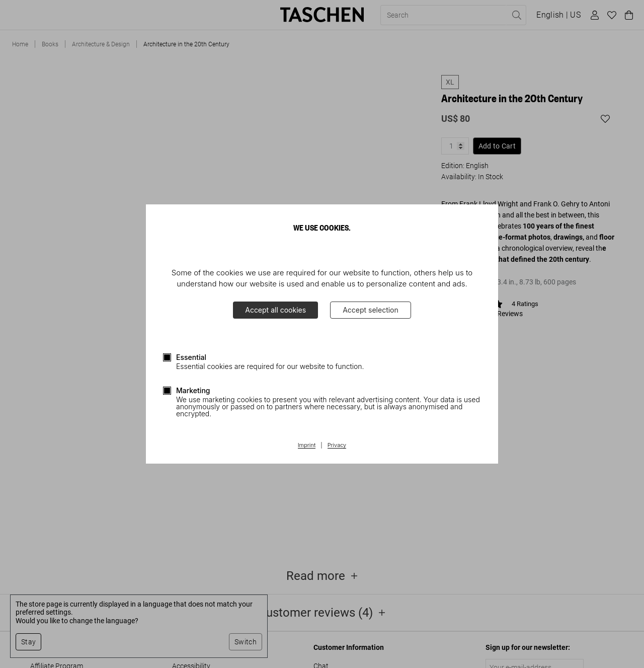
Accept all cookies (275, 310)
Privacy (337, 446)
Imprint (307, 446)
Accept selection (371, 310)
